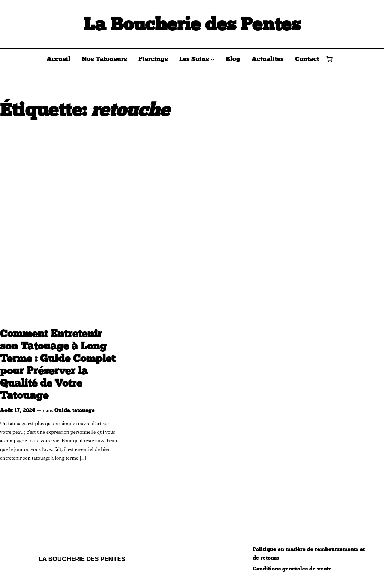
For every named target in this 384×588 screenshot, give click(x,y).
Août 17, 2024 (17, 410)
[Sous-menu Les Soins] (213, 59)
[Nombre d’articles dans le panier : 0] (330, 59)
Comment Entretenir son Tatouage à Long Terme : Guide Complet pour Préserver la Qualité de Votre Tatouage (58, 365)
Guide (62, 410)
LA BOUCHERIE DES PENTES (82, 559)
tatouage (84, 410)
